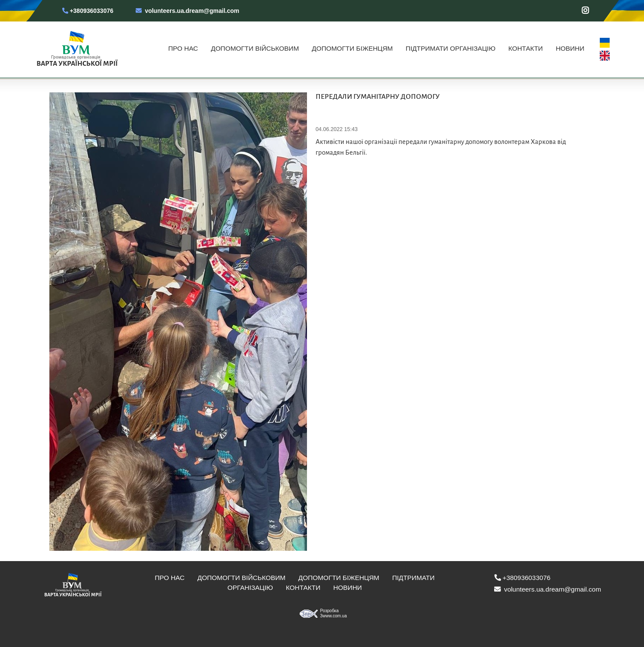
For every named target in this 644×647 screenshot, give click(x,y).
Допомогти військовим (255, 48)
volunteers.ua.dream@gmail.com (187, 11)
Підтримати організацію (451, 48)
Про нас (183, 48)
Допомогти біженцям (352, 48)
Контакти (526, 48)
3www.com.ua (334, 616)
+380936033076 (87, 11)
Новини (570, 48)
